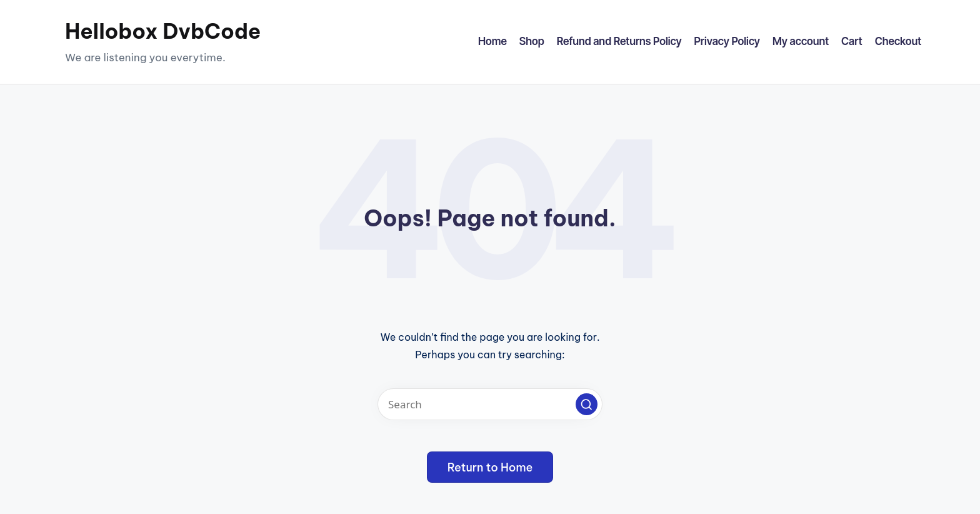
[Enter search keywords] (490, 404)
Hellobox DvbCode (163, 31)
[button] (587, 404)
